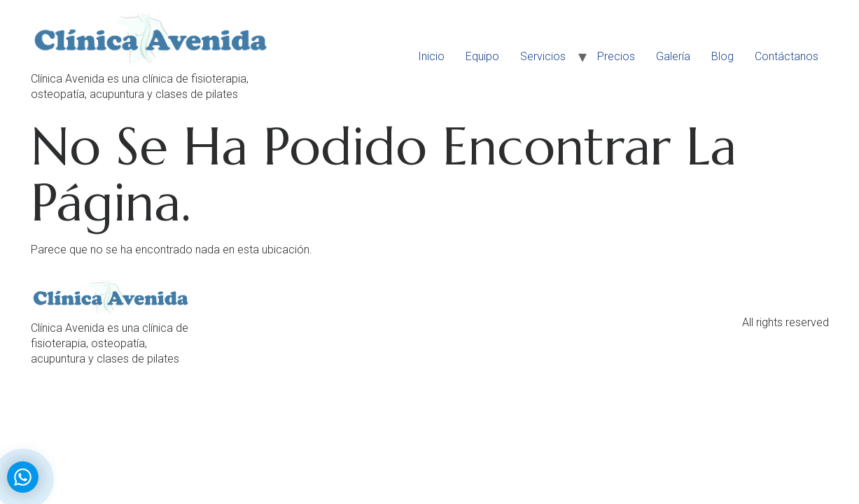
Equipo (482, 56)
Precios (616, 56)
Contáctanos (787, 56)
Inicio (431, 56)
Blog (722, 56)
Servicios (543, 56)
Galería (673, 56)
